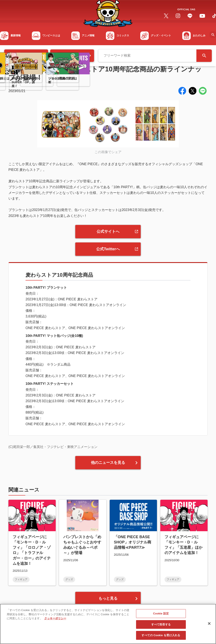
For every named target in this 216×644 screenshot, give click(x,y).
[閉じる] (209, 626)
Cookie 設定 (161, 616)
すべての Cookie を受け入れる (161, 638)
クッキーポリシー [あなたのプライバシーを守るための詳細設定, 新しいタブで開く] (55, 621)
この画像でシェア (108, 152)
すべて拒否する (161, 627)
